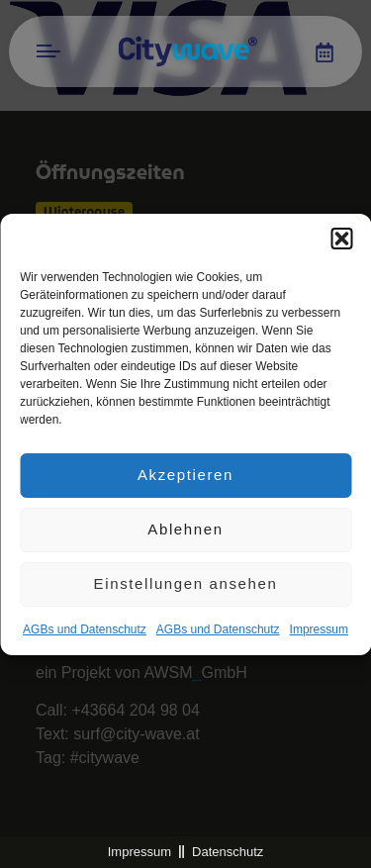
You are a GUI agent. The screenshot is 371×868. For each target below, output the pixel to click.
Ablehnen (185, 531)
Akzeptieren (185, 477)
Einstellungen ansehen (186, 585)
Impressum (139, 852)
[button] (341, 240)
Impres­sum (319, 630)
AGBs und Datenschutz (85, 630)
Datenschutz (228, 852)
